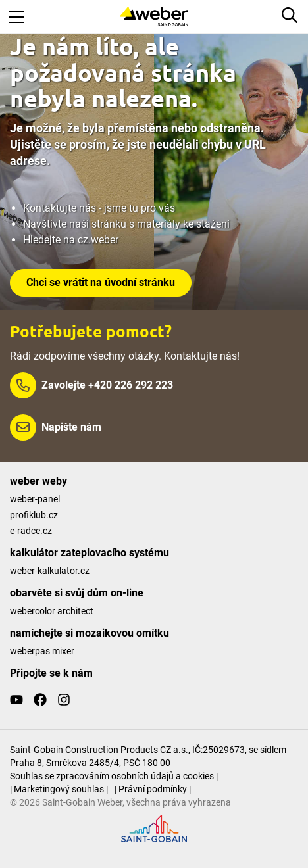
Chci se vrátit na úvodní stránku (101, 282)
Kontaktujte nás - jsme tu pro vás (99, 208)
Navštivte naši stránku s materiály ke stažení (126, 224)
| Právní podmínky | (153, 789)
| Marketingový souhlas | (59, 789)
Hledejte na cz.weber (71, 240)
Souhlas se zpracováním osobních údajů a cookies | (114, 776)
